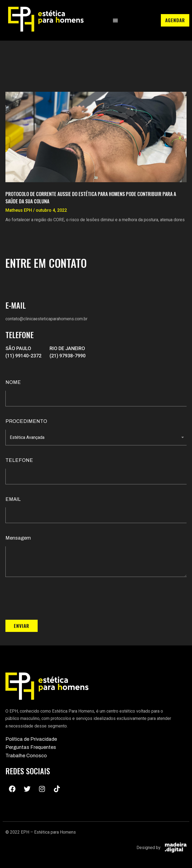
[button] (115, 20)
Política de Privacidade (31, 739)
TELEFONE (19, 460)
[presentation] (47, 598)
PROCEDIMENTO (26, 421)
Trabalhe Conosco (26, 756)
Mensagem (18, 538)
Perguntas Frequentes (31, 747)
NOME (13, 382)
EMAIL (13, 499)
